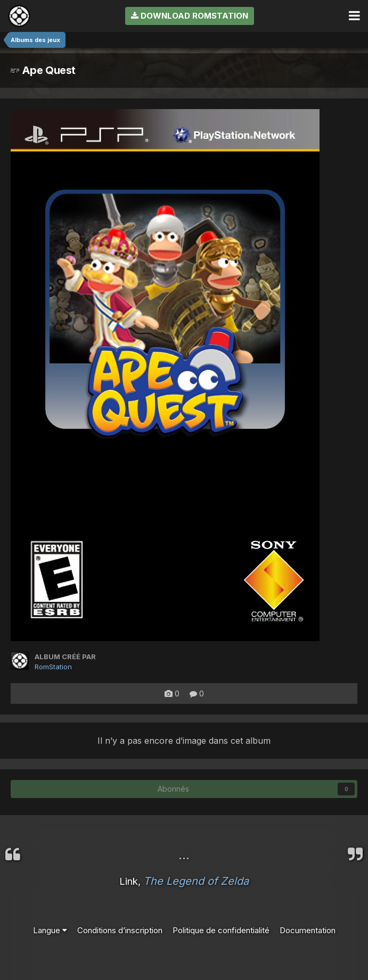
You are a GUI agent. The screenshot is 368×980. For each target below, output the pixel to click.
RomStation (53, 667)
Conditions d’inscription (120, 930)
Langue (50, 930)
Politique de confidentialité (221, 930)
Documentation (308, 930)
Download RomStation (190, 16)
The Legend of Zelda (196, 881)
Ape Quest (43, 70)
